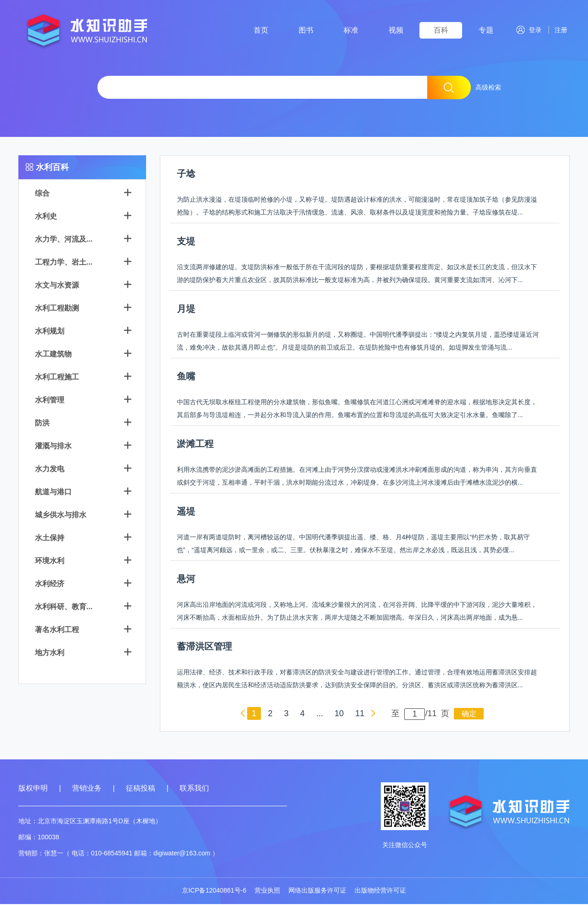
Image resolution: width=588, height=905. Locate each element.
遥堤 (186, 512)
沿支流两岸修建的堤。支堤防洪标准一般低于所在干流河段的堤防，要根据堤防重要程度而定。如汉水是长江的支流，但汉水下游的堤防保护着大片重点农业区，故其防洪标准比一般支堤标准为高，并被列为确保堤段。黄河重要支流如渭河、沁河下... (357, 274)
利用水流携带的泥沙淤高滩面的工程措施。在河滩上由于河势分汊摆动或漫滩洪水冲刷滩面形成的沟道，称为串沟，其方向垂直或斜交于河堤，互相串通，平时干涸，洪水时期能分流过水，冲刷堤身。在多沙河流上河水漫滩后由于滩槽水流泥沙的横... (357, 477)
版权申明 (33, 789)
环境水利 (50, 562)
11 (360, 714)
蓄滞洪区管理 (204, 647)
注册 (559, 30)
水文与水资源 (57, 286)
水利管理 (50, 401)
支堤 (186, 242)
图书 (306, 30)
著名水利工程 (57, 631)
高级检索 (488, 87)
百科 (441, 30)
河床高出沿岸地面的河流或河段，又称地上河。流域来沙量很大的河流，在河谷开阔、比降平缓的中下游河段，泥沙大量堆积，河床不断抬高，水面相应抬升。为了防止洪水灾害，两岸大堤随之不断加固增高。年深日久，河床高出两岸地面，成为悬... (357, 612)
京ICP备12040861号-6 (214, 891)
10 (339, 714)
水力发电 (50, 470)
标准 (351, 30)
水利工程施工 (57, 378)
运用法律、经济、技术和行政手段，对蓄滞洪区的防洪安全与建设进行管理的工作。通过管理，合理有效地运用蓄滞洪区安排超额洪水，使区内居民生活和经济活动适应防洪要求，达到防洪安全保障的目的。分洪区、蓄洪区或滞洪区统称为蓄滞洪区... (357, 679)
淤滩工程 (195, 445)
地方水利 (50, 653)
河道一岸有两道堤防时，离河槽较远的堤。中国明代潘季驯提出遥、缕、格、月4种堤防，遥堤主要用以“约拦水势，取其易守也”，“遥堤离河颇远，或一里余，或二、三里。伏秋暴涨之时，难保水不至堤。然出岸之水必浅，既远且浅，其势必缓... (353, 544)
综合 (42, 194)
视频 (396, 30)
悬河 (186, 580)
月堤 (186, 310)
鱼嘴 (186, 377)
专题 (486, 30)
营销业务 (87, 789)
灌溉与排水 (53, 447)
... (319, 714)
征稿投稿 (141, 789)
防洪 (42, 424)
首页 (261, 30)
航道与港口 (53, 493)
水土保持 (50, 539)
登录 (529, 30)
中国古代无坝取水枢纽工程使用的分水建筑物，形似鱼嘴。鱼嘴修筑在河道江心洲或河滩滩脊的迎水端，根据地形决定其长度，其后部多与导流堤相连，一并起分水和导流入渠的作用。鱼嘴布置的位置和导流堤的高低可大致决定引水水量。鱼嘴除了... (357, 409)
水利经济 (50, 585)
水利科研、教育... (64, 608)
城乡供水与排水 (61, 516)
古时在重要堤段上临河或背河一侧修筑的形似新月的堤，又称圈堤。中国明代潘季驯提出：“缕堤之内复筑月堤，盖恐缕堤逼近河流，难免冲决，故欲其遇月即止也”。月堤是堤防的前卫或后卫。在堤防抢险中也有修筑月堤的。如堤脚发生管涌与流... (358, 342)
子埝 (186, 175)
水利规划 (50, 332)
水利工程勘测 (57, 309)
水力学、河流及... (64, 240)
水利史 (46, 217)
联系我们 (194, 789)
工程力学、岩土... (64, 263)
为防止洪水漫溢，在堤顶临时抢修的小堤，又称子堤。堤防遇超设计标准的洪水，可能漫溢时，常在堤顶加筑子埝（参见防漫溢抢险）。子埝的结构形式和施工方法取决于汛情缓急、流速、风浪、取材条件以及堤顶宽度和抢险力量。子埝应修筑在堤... (357, 207)
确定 (469, 715)
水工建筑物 (53, 355)
